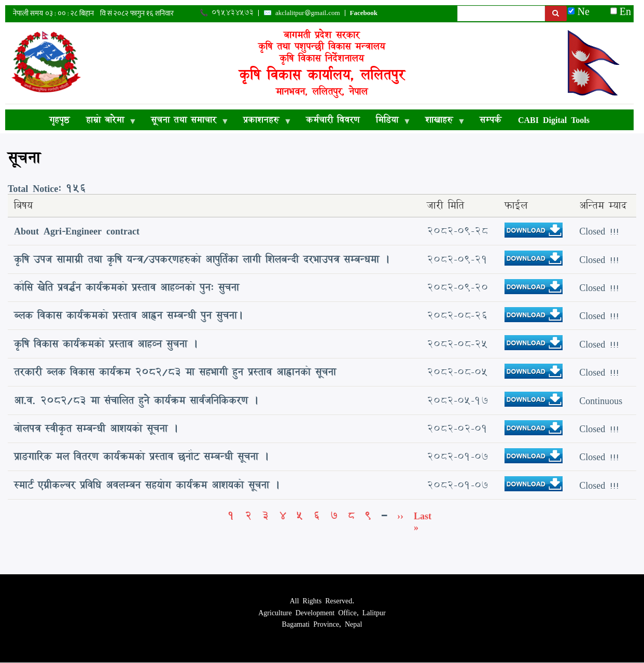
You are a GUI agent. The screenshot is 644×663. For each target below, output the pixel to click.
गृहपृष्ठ (59, 120)
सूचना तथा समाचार (186, 121)
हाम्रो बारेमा (107, 121)
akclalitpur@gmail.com (308, 12)
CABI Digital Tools (554, 120)
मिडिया (389, 121)
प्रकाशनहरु (263, 121)
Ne (584, 11)
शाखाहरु (441, 121)
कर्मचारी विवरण (333, 120)
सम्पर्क (491, 120)
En (621, 11)
